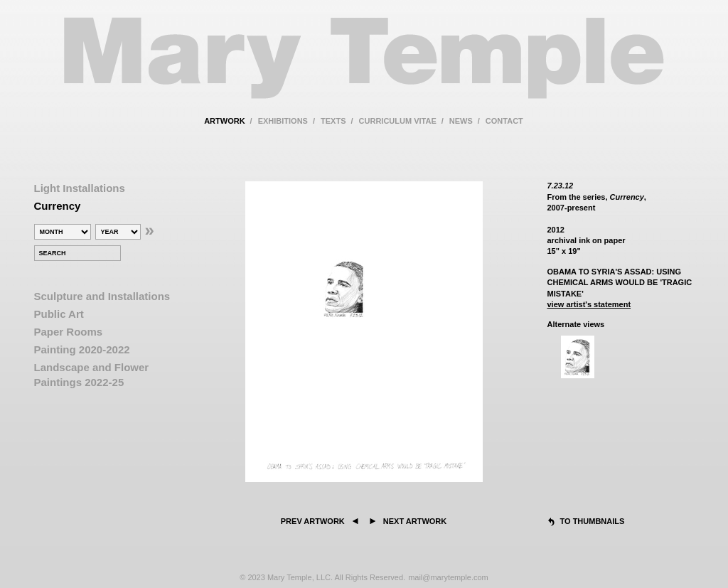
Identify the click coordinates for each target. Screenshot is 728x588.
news (461, 121)
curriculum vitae (398, 121)
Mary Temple (364, 66)
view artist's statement (589, 304)
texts (333, 121)
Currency (58, 206)
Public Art (59, 314)
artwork (224, 121)
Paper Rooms (69, 332)
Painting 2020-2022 (82, 349)
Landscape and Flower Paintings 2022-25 (92, 375)
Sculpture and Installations (102, 296)
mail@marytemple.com (448, 577)
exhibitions (283, 121)
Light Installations (80, 188)
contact (504, 121)
